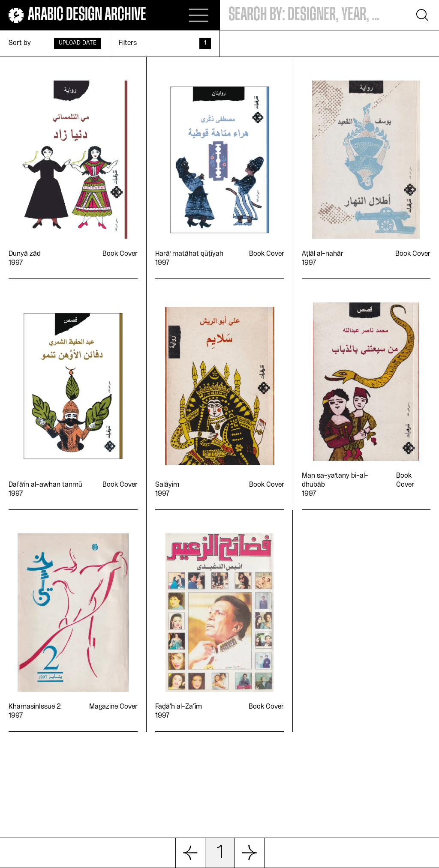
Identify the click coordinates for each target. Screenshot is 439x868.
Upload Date (78, 43)
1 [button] (220, 853)
